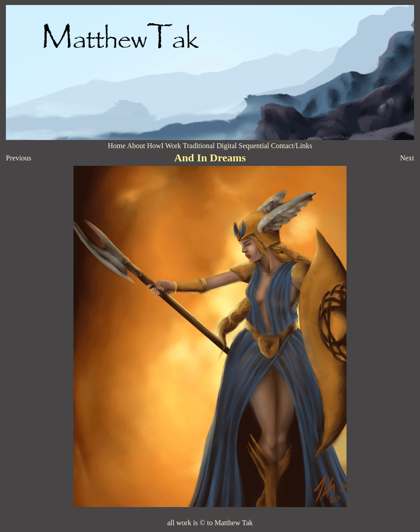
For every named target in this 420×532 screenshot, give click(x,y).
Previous (19, 158)
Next (407, 158)
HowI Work (164, 146)
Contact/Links (292, 146)
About (136, 146)
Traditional (199, 146)
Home (117, 146)
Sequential (254, 146)
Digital (228, 146)
